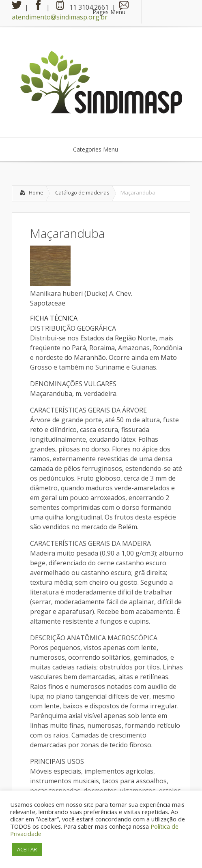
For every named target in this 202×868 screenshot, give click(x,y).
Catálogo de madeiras (82, 192)
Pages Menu (114, 12)
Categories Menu (101, 149)
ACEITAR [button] (27, 849)
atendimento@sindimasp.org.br (60, 17)
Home (36, 192)
